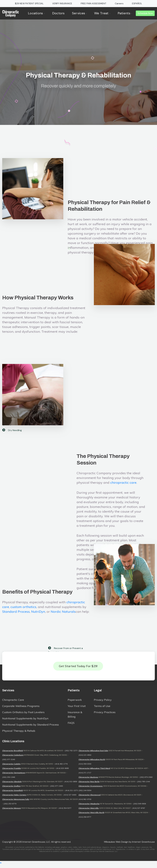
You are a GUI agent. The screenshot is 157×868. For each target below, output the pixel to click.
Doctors (58, 13)
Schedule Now (145, 13)
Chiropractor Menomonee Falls (16, 802)
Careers (119, 3)
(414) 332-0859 (71, 785)
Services (79, 13)
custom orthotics (23, 651)
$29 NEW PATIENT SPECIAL (29, 3)
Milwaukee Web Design (116, 845)
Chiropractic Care (13, 702)
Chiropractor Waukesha (89, 807)
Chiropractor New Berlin (89, 785)
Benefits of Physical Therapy (37, 636)
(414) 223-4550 (85, 758)
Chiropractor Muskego (88, 780)
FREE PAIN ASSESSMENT (94, 3)
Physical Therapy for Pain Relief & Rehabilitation (109, 237)
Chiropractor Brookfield (13, 754)
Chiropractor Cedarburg (13, 758)
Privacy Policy (103, 702)
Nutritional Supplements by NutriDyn (25, 720)
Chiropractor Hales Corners (14, 798)
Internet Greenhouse (143, 845)
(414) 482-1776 (61, 767)
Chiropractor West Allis (89, 811)
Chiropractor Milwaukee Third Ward (94, 771)
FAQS (71, 725)
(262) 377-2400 (56, 789)
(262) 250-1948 (9, 780)
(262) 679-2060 (146, 780)
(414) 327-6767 (139, 811)
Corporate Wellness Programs (21, 708)
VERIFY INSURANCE (62, 3)
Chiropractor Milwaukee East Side (93, 754)
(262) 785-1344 (143, 785)
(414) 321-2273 (71, 793)
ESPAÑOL (137, 3)
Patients (125, 13)
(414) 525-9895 (62, 771)
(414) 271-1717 (85, 776)
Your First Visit (77, 708)
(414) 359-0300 (85, 767)
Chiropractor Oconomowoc (91, 789)
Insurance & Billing (75, 716)
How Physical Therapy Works (38, 347)
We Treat (102, 13)
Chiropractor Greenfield (12, 793)
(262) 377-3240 (9, 762)
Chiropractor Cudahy (11, 767)
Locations (36, 13)
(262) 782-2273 (71, 754)
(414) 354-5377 (65, 811)
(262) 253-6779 (10, 807)
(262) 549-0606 (140, 807)
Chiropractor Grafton (11, 789)
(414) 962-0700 (85, 802)
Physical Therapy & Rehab (19, 733)
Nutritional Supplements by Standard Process (31, 727)
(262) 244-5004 (85, 793)
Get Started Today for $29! (78, 667)
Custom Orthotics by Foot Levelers (23, 714)
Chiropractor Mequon (12, 811)
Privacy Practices (105, 714)
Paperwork (75, 702)
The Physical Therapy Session (103, 537)
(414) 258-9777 (85, 820)
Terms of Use (102, 708)
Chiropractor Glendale (12, 785)
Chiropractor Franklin (12, 771)
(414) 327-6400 (70, 798)
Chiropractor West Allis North (91, 816)
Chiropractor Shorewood (90, 798)
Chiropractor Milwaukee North (92, 762)
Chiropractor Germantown (14, 776)
